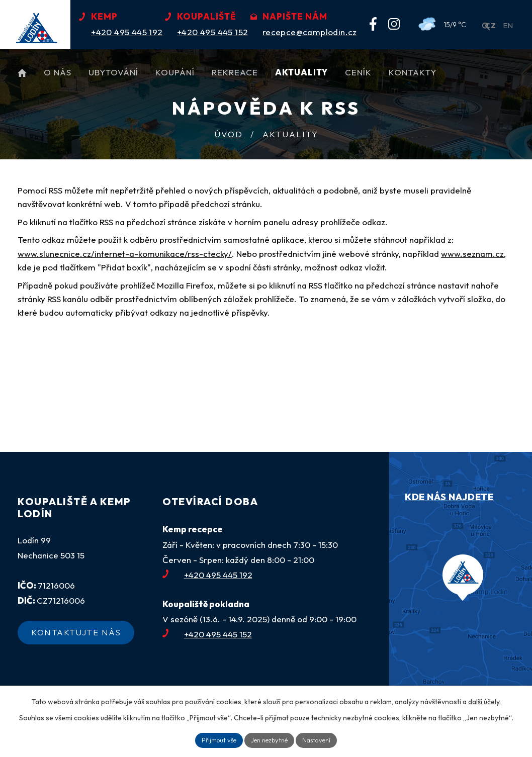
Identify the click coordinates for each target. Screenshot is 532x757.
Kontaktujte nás (81, 637)
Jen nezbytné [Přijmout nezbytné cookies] (270, 739)
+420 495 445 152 (207, 634)
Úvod (229, 134)
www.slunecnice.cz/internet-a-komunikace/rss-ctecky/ (125, 254)
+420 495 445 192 (207, 575)
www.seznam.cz (472, 254)
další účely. (484, 700)
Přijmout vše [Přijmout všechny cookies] (214, 739)
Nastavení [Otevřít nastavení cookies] (322, 739)
